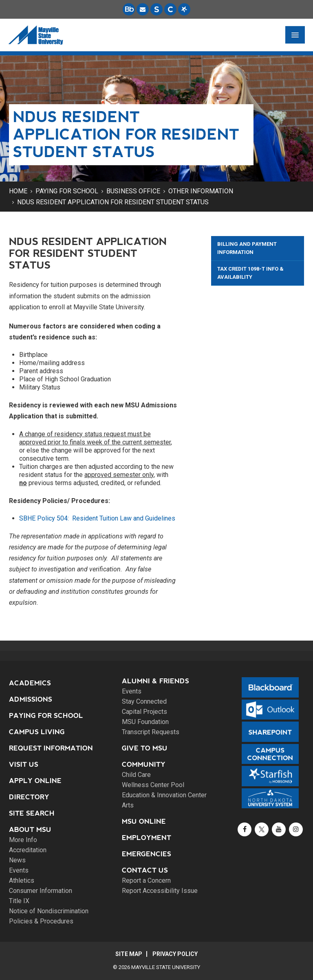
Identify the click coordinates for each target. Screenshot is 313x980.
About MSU (30, 830)
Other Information (201, 191)
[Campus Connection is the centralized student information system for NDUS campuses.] (170, 9)
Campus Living (37, 732)
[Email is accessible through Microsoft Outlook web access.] (143, 9)
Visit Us (24, 765)
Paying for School (67, 191)
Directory (29, 797)
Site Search (32, 813)
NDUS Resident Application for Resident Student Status (113, 202)
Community (144, 765)
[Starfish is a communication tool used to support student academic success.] (184, 9)
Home (18, 191)
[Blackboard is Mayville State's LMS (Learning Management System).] (129, 9)
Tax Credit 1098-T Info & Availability (250, 273)
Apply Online (35, 781)
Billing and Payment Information (247, 248)
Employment (147, 838)
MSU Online (144, 821)
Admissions (31, 699)
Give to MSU (145, 748)
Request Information (51, 748)
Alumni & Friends (155, 681)
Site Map (129, 954)
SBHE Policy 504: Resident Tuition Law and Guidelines (97, 518)
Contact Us (145, 870)
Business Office (133, 191)
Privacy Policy (175, 954)
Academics (30, 683)
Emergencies (147, 854)
